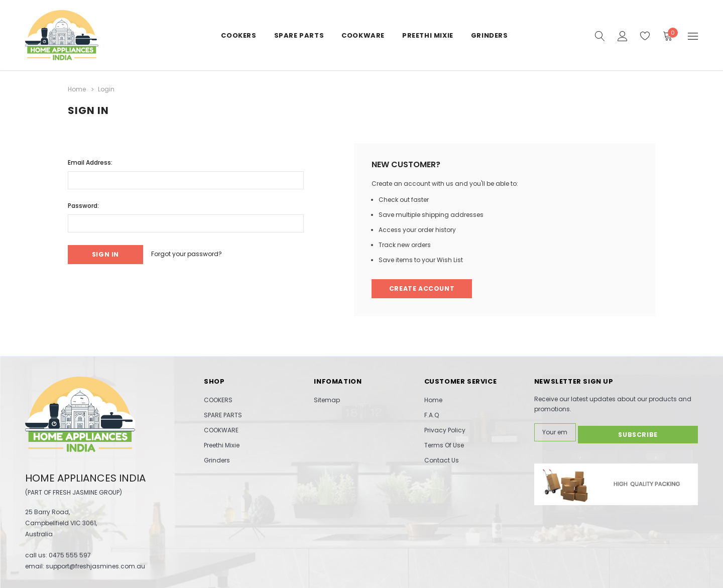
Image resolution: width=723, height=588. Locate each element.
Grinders (490, 35)
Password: (83, 204)
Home (433, 400)
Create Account (423, 288)
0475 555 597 (70, 555)
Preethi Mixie (428, 35)
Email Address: (90, 161)
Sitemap (327, 400)
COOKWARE (363, 35)
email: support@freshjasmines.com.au (85, 566)
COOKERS (238, 35)
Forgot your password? (195, 253)
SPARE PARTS (299, 35)
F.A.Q (432, 415)
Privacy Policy (445, 430)
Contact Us (442, 460)
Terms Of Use (444, 445)
